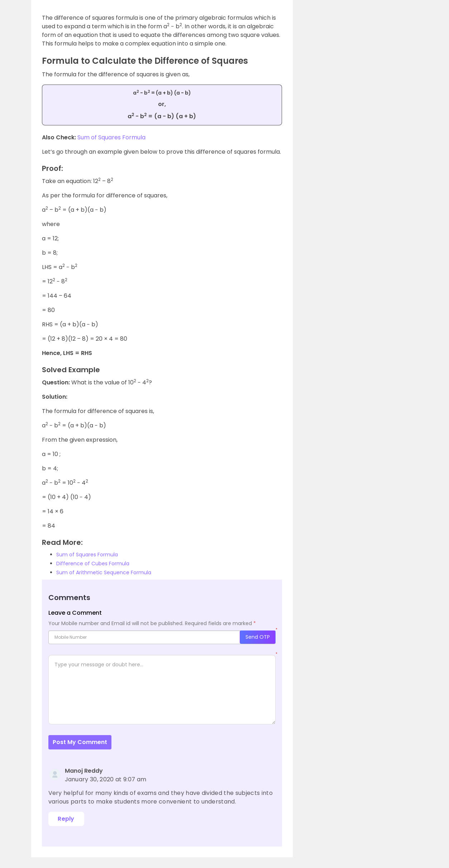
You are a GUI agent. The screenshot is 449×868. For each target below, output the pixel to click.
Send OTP (258, 637)
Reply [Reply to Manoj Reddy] (66, 819)
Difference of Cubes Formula (93, 564)
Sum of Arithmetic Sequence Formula (104, 572)
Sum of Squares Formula (111, 137)
